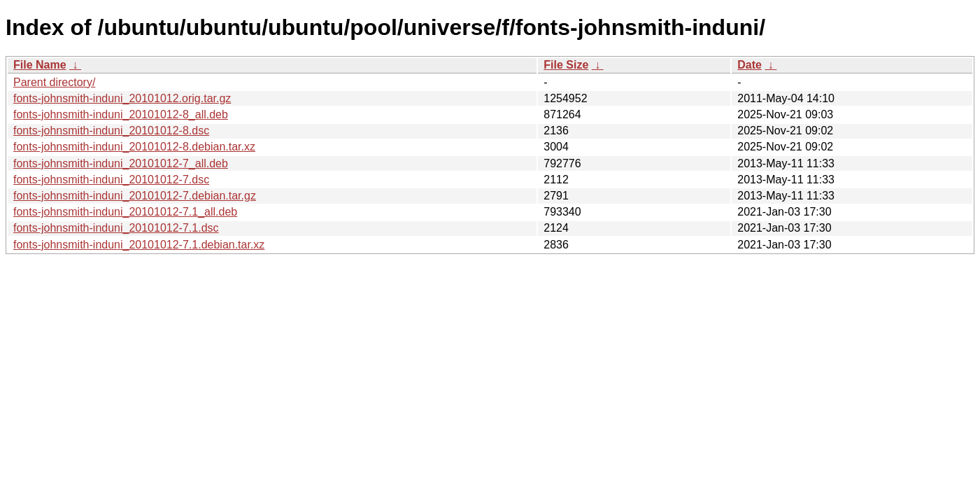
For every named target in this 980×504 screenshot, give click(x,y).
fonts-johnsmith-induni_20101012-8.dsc (111, 131)
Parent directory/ (54, 82)
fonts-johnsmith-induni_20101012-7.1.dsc (116, 228)
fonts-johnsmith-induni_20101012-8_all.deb (121, 114)
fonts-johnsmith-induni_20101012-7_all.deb (121, 163)
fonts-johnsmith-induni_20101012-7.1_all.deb (125, 212)
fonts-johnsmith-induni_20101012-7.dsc (111, 180)
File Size (566, 65)
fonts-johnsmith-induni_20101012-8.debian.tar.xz (134, 147)
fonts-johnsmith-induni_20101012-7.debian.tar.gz (135, 196)
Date (750, 65)
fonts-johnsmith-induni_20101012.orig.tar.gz (122, 98)
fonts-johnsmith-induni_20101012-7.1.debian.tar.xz (139, 245)
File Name (40, 65)
